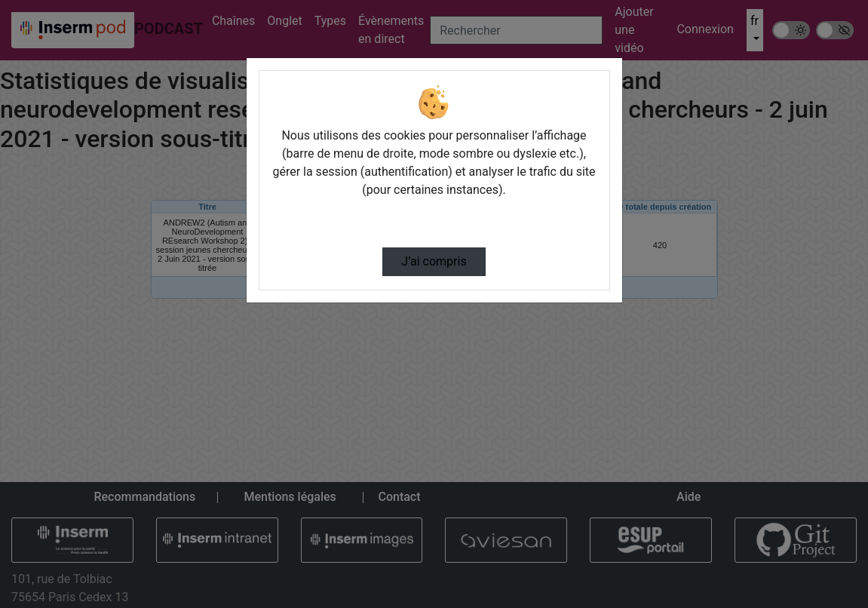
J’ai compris (434, 261)
